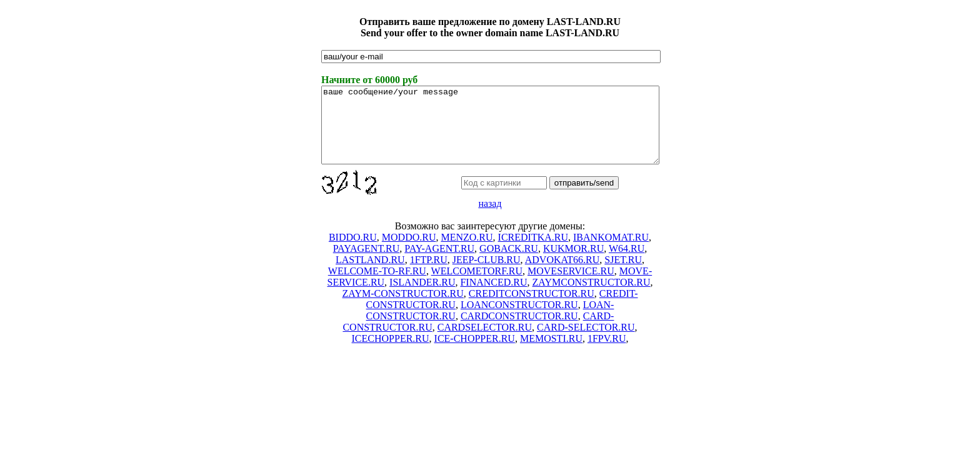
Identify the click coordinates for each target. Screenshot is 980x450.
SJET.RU (623, 275)
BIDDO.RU (353, 252)
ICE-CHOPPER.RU (475, 353)
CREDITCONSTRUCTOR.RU (532, 308)
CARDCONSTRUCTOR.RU (519, 331)
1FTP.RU (429, 275)
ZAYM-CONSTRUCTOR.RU (403, 308)
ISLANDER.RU (422, 297)
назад (490, 218)
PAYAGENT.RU (367, 263)
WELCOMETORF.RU (477, 286)
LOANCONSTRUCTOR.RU (519, 320)
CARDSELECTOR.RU (485, 342)
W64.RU (627, 263)
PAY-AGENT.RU (439, 263)
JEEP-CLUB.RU (487, 275)
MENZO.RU (467, 252)
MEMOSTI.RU (551, 353)
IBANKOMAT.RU (611, 252)
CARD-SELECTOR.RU (586, 342)
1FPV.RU (607, 353)
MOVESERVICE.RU (571, 286)
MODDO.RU (409, 252)
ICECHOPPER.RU (391, 353)
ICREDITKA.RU (533, 252)
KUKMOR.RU (573, 263)
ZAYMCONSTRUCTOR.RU (592, 297)
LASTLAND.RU (370, 275)
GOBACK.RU (509, 263)
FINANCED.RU (493, 297)
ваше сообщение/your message (490, 132)
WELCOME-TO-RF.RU (377, 286)
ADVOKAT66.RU (562, 275)
